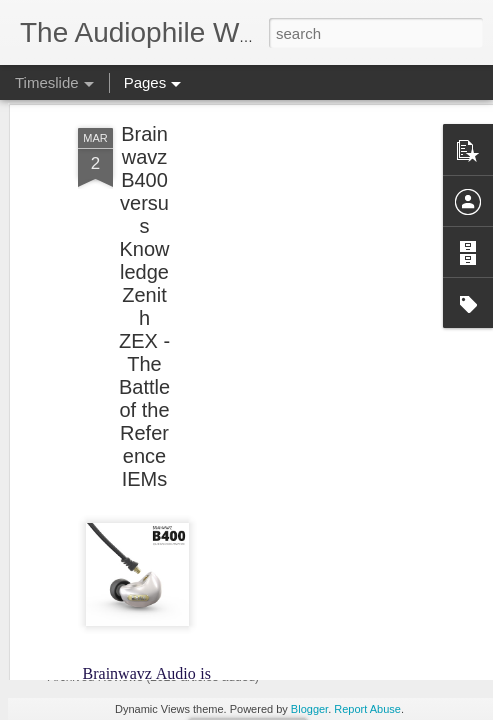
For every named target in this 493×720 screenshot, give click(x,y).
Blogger (309, 709)
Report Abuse (367, 709)
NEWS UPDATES (136, 464)
